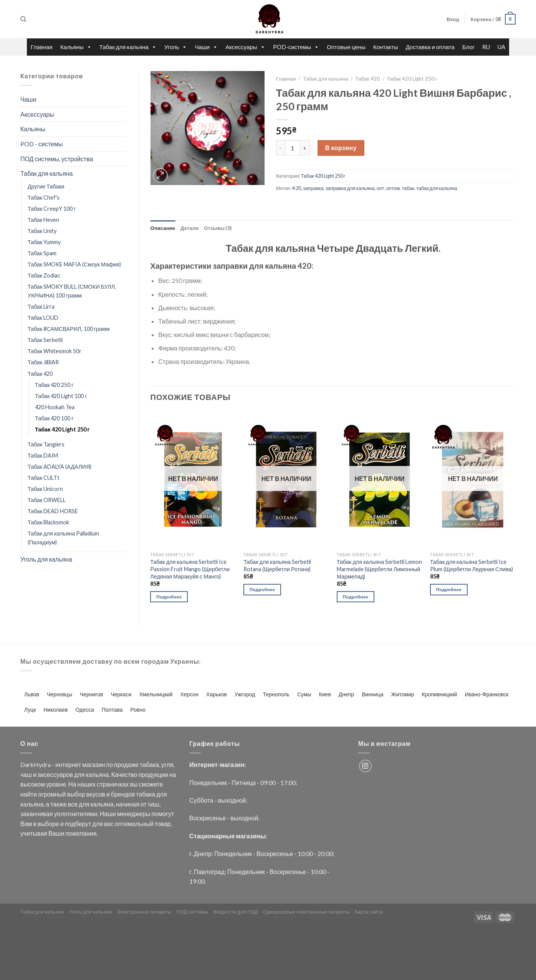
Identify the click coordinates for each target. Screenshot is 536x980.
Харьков (217, 694)
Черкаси (121, 694)
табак (408, 188)
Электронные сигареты (144, 912)
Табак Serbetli (45, 340)
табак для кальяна (437, 188)
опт (380, 188)
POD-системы (296, 47)
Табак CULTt (44, 478)
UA (501, 47)
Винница (372, 694)
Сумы (304, 694)
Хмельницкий (156, 694)
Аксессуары (245, 47)
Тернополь (276, 694)
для (79, 774)
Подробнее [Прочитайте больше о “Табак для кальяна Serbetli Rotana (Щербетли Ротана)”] (262, 589)
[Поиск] (23, 19)
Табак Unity (42, 231)
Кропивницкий (440, 694)
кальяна (97, 774)
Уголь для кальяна (46, 559)
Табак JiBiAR (43, 362)
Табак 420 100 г (54, 418)
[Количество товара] (293, 148)
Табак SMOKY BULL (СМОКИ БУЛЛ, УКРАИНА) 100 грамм (72, 291)
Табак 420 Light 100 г (61, 396)
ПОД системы (192, 912)
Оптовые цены (346, 47)
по (109, 764)
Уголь (176, 47)
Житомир (402, 694)
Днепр (346, 694)
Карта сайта (369, 912)
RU (486, 47)
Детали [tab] (189, 228)
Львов (32, 694)
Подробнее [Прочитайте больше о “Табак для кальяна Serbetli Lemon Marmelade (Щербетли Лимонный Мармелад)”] (356, 597)
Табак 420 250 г (54, 385)
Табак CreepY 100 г (52, 209)
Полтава (112, 710)
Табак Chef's (44, 197)
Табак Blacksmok (48, 522)
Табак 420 (40, 374)
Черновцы (60, 694)
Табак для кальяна (128, 47)
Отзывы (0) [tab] (218, 228)
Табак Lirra (41, 307)
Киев (325, 694)
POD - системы (41, 144)
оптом (393, 188)
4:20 (296, 188)
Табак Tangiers (46, 444)
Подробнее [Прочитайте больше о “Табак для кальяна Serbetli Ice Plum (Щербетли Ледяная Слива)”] (449, 589)
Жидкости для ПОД (236, 912)
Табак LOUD (43, 318)
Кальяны (76, 47)
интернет (68, 764)
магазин (93, 764)
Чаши (206, 47)
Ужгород (245, 694)
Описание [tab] (163, 228)
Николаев (56, 710)
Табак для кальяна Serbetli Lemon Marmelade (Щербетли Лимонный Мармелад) (379, 569)
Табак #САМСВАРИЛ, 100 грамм (69, 329)
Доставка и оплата (430, 47)
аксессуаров (55, 774)
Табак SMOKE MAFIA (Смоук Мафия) (74, 264)
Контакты (386, 47)
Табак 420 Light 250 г (62, 429)
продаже (126, 764)
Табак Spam (42, 253)
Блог (468, 47)
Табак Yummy (44, 242)
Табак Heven (43, 220)
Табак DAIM (43, 455)
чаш (26, 774)
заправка (313, 188)
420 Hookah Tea (55, 407)
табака (149, 764)
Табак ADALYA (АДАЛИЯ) (60, 467)
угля (167, 764)
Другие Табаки (46, 186)
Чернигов (91, 694)
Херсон (189, 694)
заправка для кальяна (350, 188)
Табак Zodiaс (44, 275)
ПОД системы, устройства (57, 159)
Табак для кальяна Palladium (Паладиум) (63, 538)
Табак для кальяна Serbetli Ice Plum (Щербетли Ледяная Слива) (471, 565)
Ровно (138, 710)
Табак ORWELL (47, 500)
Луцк (30, 710)
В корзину (341, 148)
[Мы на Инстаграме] (365, 766)
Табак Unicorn (45, 489)
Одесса (84, 710)
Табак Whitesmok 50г (55, 351)
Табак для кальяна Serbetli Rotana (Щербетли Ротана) (277, 565)
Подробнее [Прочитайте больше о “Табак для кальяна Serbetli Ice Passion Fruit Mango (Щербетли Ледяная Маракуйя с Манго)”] (169, 597)
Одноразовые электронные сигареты (307, 912)
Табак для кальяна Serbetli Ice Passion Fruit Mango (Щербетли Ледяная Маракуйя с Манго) (190, 569)
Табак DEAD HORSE (53, 511)
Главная (42, 47)
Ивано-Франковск (486, 694)
